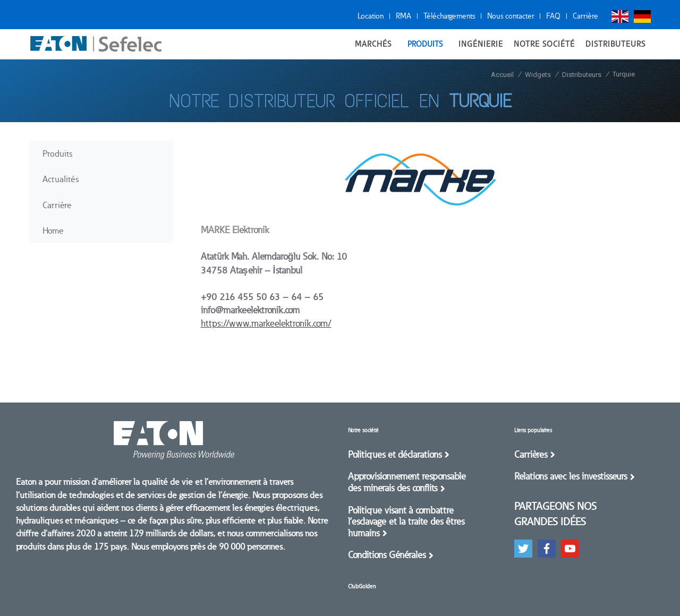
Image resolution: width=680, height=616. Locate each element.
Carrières (531, 455)
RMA (403, 16)
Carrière (585, 16)
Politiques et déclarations (395, 455)
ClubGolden (362, 587)
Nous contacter (511, 16)
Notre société (363, 430)
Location (371, 16)
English (620, 16)
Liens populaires (533, 430)
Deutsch (642, 16)
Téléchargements (449, 16)
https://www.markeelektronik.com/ (266, 323)
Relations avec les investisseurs (571, 476)
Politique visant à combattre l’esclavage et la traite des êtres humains (406, 522)
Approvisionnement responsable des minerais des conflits (407, 482)
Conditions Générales (387, 555)
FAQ (553, 16)
